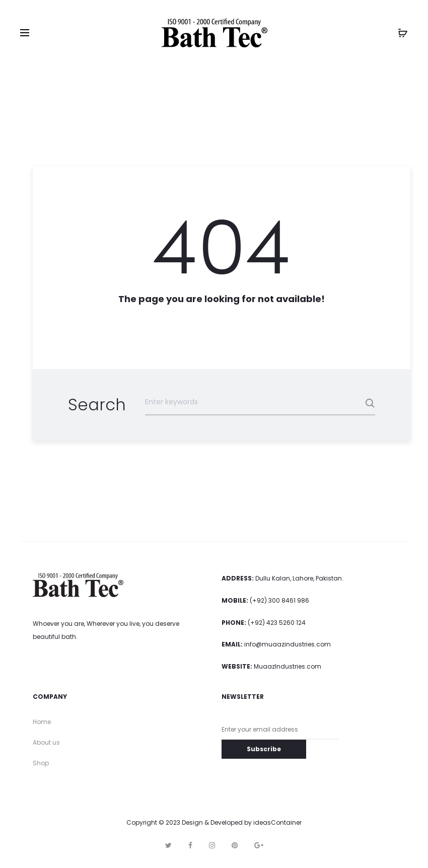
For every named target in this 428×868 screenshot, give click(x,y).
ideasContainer (277, 823)
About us (46, 742)
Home (42, 722)
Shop (41, 763)
